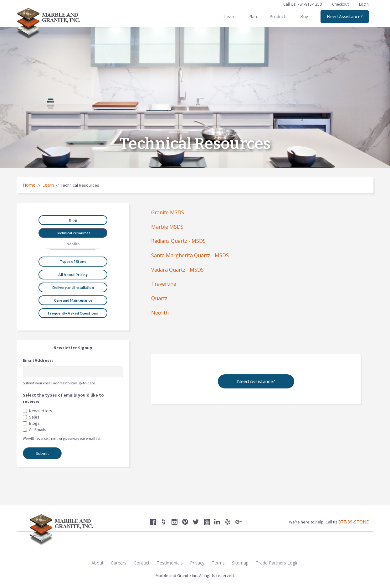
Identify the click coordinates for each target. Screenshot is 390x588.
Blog (73, 220)
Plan (253, 16)
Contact (142, 563)
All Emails (38, 429)
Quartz (159, 298)
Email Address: (38, 360)
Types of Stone (73, 261)
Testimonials (170, 563)
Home (29, 185)
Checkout (341, 4)
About (97, 563)
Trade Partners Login (277, 563)
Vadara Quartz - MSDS (177, 270)
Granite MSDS (168, 212)
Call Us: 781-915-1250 (303, 4)
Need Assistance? (345, 16)
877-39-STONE (354, 522)
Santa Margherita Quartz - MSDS (190, 255)
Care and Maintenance (73, 300)
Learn (230, 16)
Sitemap (240, 563)
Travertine (164, 284)
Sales (34, 417)
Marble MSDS (167, 227)
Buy (304, 16)
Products (279, 16)
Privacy (197, 563)
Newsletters (41, 411)
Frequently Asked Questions (73, 313)
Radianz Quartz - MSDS (178, 241)
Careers (119, 563)
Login (364, 4)
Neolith (160, 313)
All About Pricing (73, 275)
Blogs (34, 423)
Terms (218, 563)
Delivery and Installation (73, 287)
